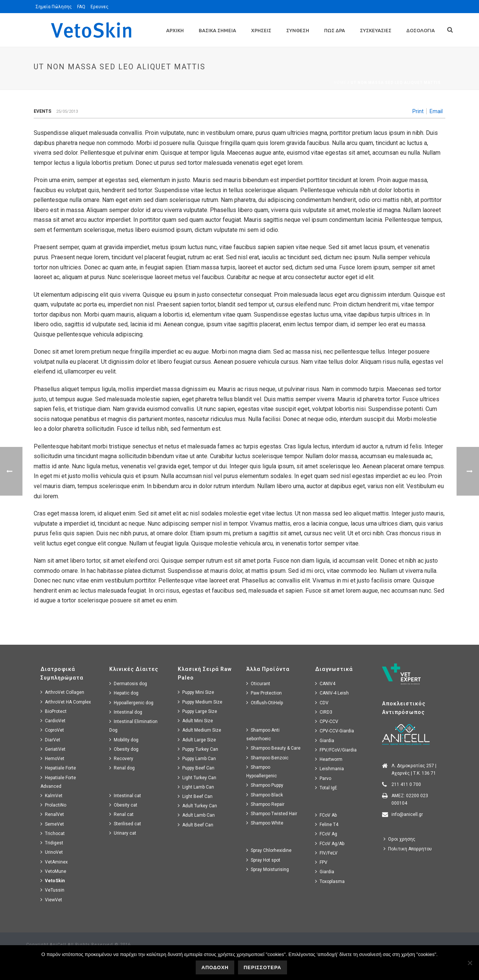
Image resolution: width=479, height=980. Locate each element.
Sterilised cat (125, 824)
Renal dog (122, 768)
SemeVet (52, 824)
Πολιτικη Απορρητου (408, 849)
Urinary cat (123, 833)
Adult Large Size (197, 740)
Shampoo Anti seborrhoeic (263, 734)
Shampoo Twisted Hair (272, 813)
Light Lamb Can (196, 787)
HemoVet (52, 758)
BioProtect (54, 711)
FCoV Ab (326, 815)
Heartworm (329, 759)
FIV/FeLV (326, 853)
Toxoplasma (330, 881)
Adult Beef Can (196, 825)
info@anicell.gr (407, 814)
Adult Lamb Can (196, 815)
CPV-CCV (327, 721)
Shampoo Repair (265, 804)
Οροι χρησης (399, 839)
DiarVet (50, 740)
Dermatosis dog (128, 683)
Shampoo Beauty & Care (273, 748)
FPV (321, 862)
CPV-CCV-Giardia (335, 731)
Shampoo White (265, 823)
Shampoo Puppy (265, 785)
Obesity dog (124, 749)
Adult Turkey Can (197, 806)
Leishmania (329, 769)
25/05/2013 (67, 111)
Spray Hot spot (263, 860)
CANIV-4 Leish (332, 693)
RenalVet (52, 814)
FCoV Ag (326, 834)
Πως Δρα (335, 30)
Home (340, 83)
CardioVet (53, 721)
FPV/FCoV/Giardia (336, 750)
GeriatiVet (53, 749)
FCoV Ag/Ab (330, 843)
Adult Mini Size (195, 721)
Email (436, 111)
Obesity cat (123, 805)
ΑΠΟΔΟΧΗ (215, 967)
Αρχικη (175, 30)
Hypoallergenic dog (131, 703)
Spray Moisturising (268, 869)
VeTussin (52, 890)
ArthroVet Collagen (62, 692)
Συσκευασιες (376, 30)
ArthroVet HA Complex (66, 702)
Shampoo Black (265, 795)
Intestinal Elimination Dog (133, 726)
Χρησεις (261, 30)
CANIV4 (325, 683)
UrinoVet (52, 852)
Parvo (323, 778)
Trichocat (53, 833)
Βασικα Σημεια (217, 30)
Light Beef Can (195, 796)
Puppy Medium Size (200, 702)
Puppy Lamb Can (197, 758)
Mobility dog (124, 740)
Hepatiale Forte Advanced (58, 782)
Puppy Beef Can (196, 768)
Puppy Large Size (197, 711)
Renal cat (121, 814)
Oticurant (258, 683)
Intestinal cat (125, 796)
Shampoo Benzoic (267, 758)
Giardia (325, 740)
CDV (322, 703)
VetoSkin (53, 881)
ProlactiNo (53, 805)
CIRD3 (324, 712)
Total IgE (326, 788)
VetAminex (54, 862)
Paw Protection (264, 693)
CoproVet (52, 730)
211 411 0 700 (406, 784)
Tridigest (52, 843)
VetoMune (53, 871)
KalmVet (51, 796)
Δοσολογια (421, 30)
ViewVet (51, 900)
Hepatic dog (124, 693)
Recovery (121, 758)
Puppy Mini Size (196, 692)
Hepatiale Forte (58, 768)
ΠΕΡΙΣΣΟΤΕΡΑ (263, 967)
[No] (470, 963)
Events (42, 111)
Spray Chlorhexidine (269, 850)
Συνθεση (298, 30)
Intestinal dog (126, 712)
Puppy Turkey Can (198, 749)
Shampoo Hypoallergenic (262, 771)
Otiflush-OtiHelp (265, 703)
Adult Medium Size (199, 730)
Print (418, 111)
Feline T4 (327, 824)
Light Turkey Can (197, 778)
